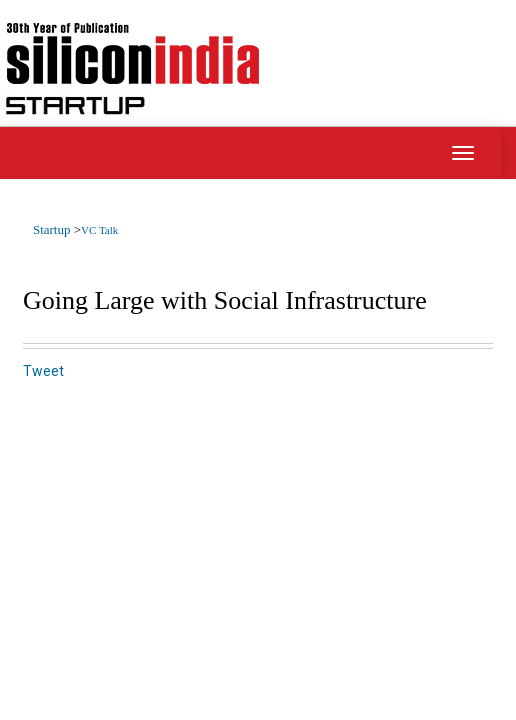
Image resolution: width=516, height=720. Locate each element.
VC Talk (99, 230)
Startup (53, 229)
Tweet (43, 371)
